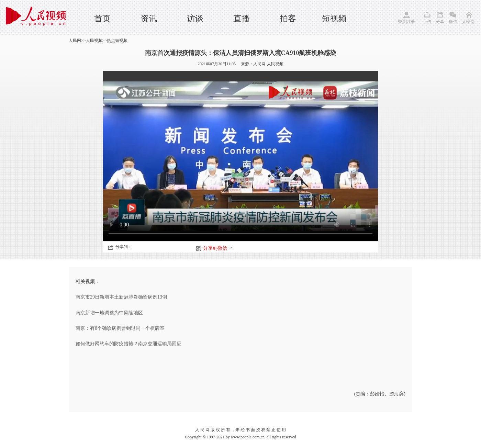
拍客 (288, 19)
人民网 (468, 22)
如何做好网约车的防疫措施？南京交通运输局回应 (128, 344)
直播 (242, 19)
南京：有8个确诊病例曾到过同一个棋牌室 (120, 328)
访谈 (195, 19)
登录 (402, 22)
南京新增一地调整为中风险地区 (109, 313)
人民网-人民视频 (268, 64)
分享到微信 (218, 248)
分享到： (124, 247)
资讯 (149, 19)
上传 (427, 22)
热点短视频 (117, 41)
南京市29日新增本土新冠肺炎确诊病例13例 (121, 297)
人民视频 (94, 41)
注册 (411, 22)
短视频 (334, 19)
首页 (102, 19)
